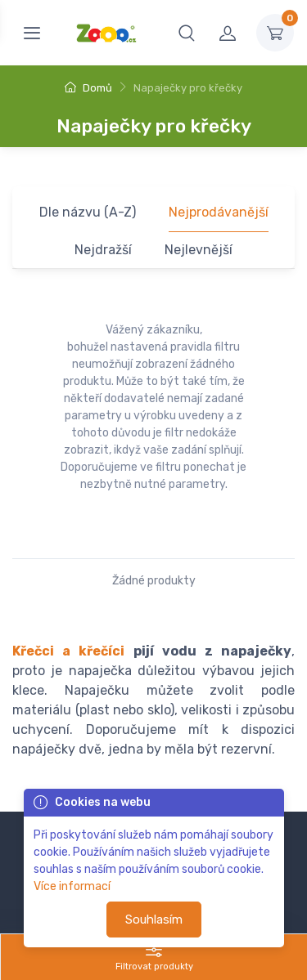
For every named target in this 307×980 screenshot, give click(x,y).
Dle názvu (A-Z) (88, 212)
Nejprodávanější (219, 212)
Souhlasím (154, 920)
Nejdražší (103, 250)
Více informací (72, 886)
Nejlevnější (199, 250)
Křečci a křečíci (68, 651)
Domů (88, 88)
